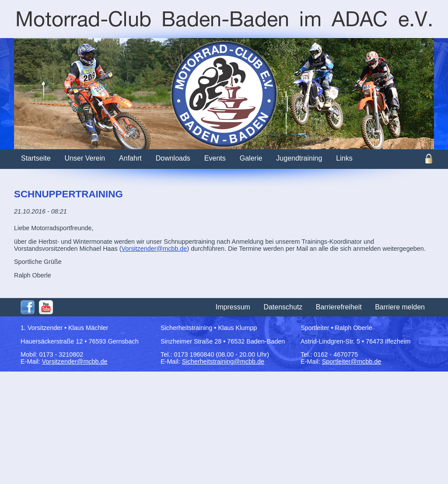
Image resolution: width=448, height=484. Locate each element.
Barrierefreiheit (339, 307)
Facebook (28, 307)
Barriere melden (400, 307)
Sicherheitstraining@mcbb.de (223, 361)
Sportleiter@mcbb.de (352, 361)
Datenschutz (283, 307)
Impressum (233, 307)
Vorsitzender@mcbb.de (154, 249)
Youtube (46, 307)
